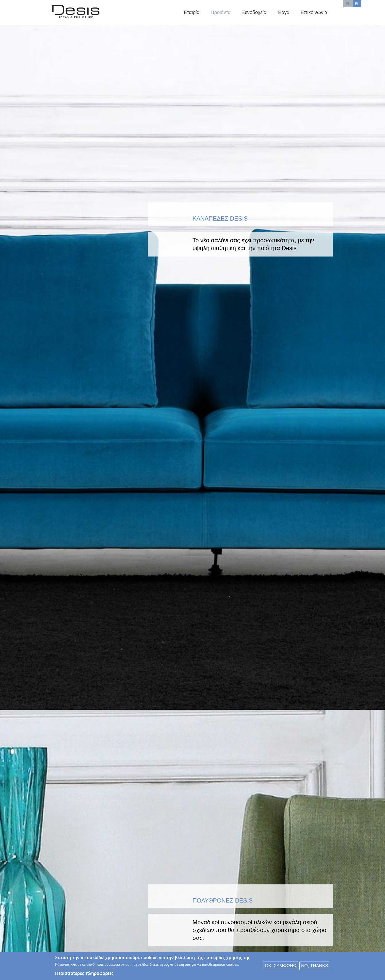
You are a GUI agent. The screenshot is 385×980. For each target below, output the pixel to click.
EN (348, 4)
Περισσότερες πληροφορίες (84, 973)
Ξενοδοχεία (254, 12)
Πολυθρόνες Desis (223, 901)
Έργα (283, 12)
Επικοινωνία (314, 12)
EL (357, 4)
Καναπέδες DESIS (220, 219)
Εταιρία (192, 12)
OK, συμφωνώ (281, 966)
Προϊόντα (221, 12)
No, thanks (315, 966)
